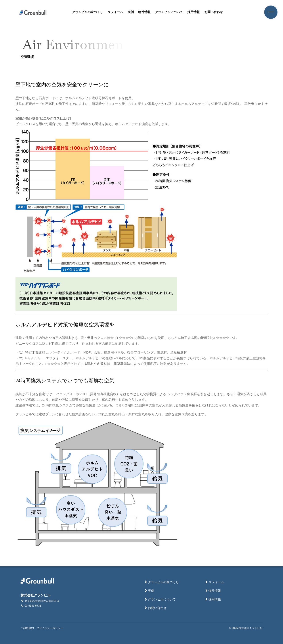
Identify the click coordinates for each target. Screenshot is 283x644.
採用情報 (193, 12)
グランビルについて (169, 12)
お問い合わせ (214, 12)
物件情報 (144, 12)
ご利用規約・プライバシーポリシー (42, 628)
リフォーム (115, 12)
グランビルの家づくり (88, 12)
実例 (131, 12)
